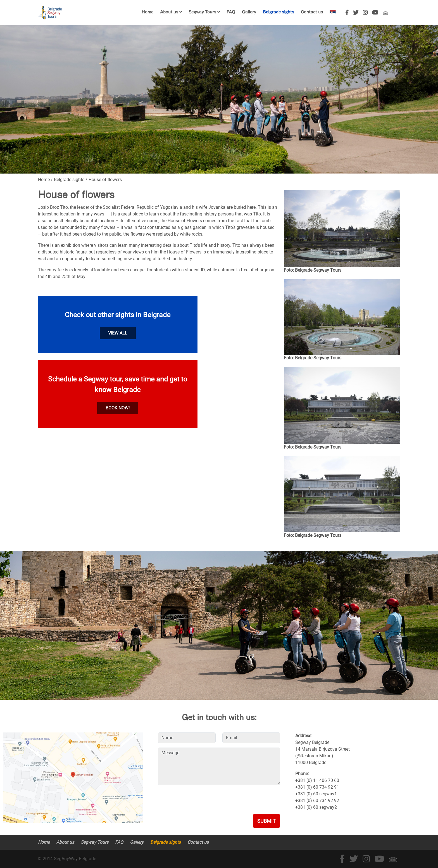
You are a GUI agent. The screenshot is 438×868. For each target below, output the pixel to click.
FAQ (231, 12)
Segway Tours (203, 12)
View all (118, 333)
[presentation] (200, 800)
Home (147, 12)
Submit (266, 821)
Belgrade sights (278, 12)
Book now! (118, 408)
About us (169, 12)
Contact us (312, 12)
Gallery (249, 12)
